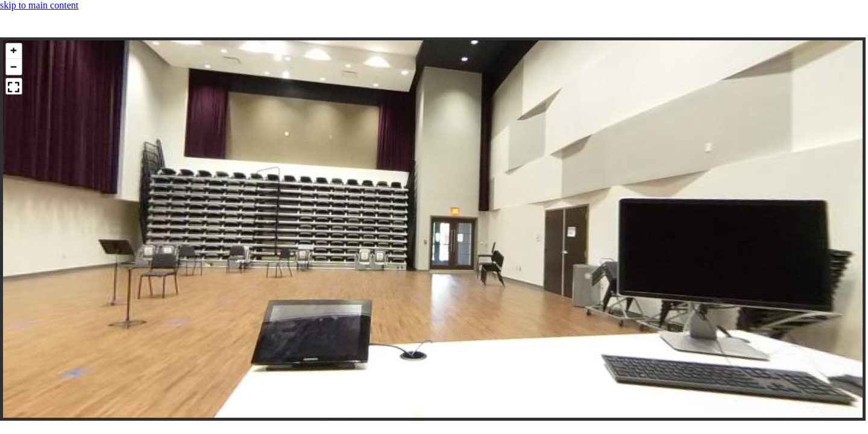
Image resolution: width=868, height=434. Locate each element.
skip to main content (39, 5)
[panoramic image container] (433, 229)
